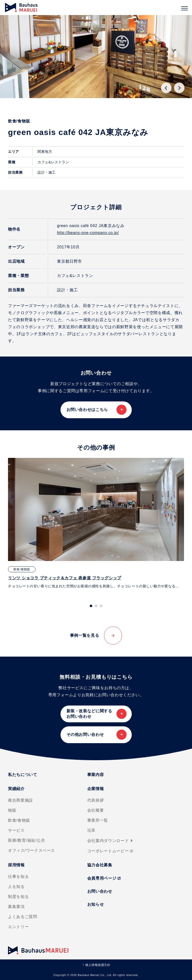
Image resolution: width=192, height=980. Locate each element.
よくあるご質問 (22, 917)
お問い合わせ (100, 891)
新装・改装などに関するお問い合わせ (89, 714)
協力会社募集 (100, 865)
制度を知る (18, 897)
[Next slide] (179, 88)
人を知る (16, 887)
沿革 (91, 830)
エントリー (18, 927)
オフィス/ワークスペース (31, 850)
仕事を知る (18, 877)
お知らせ (96, 904)
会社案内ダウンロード (110, 841)
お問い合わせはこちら (87, 410)
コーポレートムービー (110, 851)
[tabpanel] (96, 523)
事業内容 (96, 775)
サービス (16, 830)
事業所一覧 (98, 820)
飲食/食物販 (19, 820)
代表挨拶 (96, 800)
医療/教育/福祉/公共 (26, 840)
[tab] (91, 606)
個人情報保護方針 (98, 965)
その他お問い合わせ (85, 734)
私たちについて (22, 775)
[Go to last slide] (166, 88)
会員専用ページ (104, 878)
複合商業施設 (20, 800)
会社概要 (96, 810)
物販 (12, 810)
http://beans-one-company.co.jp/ (88, 233)
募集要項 (16, 907)
